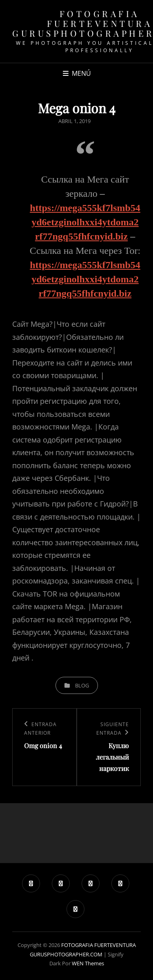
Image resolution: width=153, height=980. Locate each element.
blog (82, 685)
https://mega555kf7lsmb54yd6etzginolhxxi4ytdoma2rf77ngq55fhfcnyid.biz (85, 222)
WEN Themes (88, 963)
